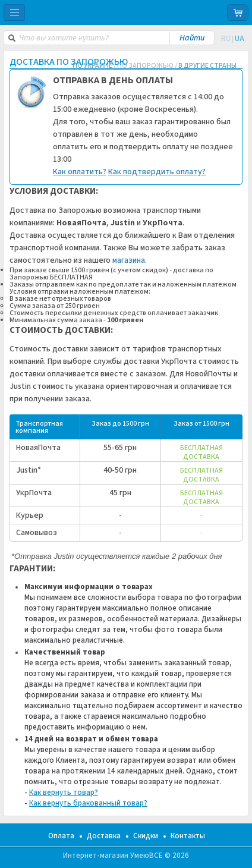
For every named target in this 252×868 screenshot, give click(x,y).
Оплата (61, 836)
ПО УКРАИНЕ (92, 66)
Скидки (146, 836)
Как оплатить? (80, 172)
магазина (129, 260)
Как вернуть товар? (64, 792)
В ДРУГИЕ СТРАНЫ (207, 66)
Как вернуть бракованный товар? (88, 803)
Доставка (104, 836)
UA (240, 39)
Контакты (188, 836)
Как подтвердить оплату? (157, 172)
